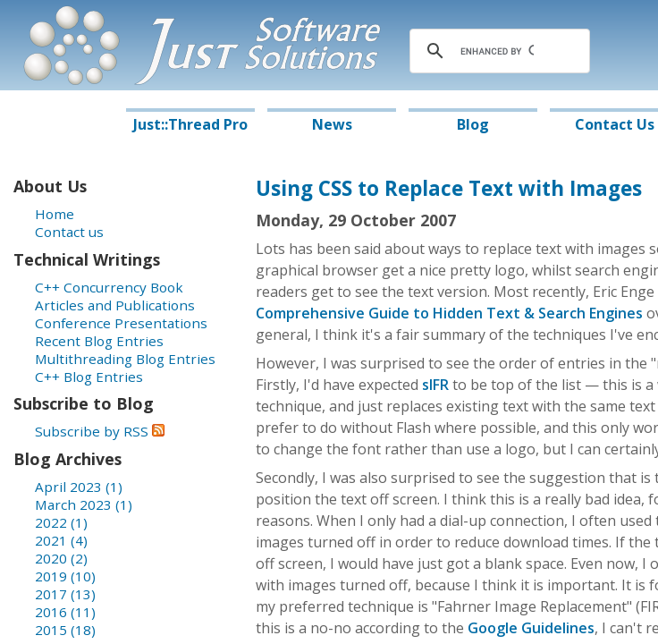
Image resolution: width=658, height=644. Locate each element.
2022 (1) (61, 522)
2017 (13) (65, 594)
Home (55, 214)
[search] (497, 51)
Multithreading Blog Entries (125, 359)
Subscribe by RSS (100, 431)
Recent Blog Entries (99, 341)
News (332, 124)
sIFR (435, 385)
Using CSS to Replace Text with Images (449, 188)
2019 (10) (65, 576)
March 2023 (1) (84, 504)
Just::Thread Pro (190, 124)
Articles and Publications (115, 305)
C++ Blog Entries (89, 377)
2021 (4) (61, 540)
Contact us (69, 232)
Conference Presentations (121, 323)
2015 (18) (65, 630)
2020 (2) (61, 558)
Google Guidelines (531, 628)
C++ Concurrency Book (109, 287)
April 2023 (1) (79, 487)
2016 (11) (65, 612)
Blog (473, 124)
